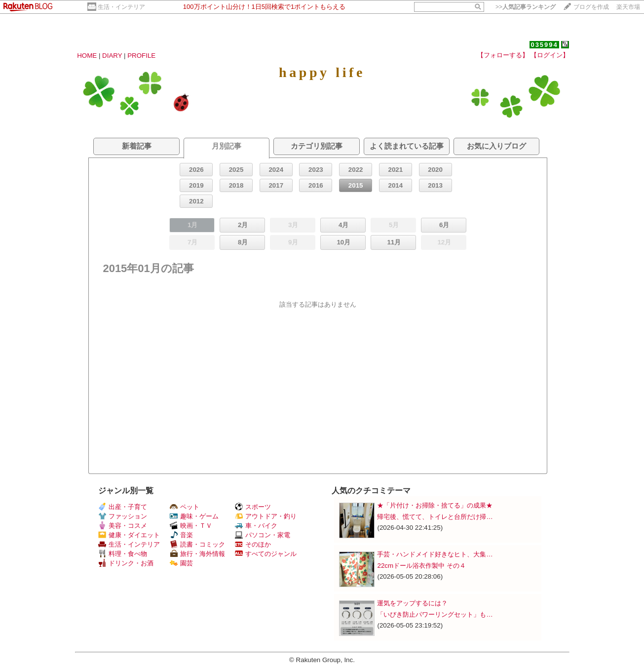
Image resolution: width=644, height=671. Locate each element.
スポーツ (253, 507)
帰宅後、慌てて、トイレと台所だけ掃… (435, 517)
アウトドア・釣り (266, 516)
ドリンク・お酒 (126, 563)
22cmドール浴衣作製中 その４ (421, 566)
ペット (185, 507)
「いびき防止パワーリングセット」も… (435, 614)
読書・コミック (197, 544)
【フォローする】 (503, 55)
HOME (87, 56)
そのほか (253, 544)
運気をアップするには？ (412, 603)
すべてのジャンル (266, 554)
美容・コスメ (123, 526)
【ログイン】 (550, 55)
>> (526, 7)
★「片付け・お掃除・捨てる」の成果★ (435, 505)
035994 (544, 45)
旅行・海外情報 (197, 554)
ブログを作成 (591, 7)
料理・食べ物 (123, 554)
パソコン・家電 (263, 535)
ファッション (123, 516)
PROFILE (141, 56)
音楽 (181, 535)
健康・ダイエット (129, 535)
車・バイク (256, 526)
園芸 (181, 563)
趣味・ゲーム (194, 516)
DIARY (112, 56)
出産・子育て (123, 507)
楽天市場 (628, 7)
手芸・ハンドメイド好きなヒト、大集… (435, 554)
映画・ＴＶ (191, 526)
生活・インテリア (121, 7)
